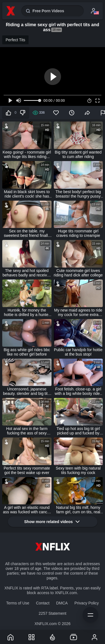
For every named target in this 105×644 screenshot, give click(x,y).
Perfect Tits (15, 40)
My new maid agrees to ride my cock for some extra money (78, 312)
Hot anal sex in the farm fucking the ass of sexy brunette (27, 431)
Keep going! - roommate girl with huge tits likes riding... (27, 154)
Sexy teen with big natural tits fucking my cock (78, 470)
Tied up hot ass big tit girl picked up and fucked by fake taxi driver (78, 431)
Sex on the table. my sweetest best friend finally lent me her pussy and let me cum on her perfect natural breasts (27, 233)
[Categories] (32, 637)
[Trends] (53, 637)
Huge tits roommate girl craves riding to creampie (78, 233)
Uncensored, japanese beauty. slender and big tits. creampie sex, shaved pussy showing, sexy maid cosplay (27, 391)
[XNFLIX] (11, 637)
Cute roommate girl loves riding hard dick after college (78, 273)
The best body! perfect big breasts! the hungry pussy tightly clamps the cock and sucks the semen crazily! (78, 194)
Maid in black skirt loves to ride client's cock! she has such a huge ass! (27, 194)
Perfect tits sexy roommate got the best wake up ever (27, 470)
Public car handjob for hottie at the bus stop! (78, 352)
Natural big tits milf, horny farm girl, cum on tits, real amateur (78, 510)
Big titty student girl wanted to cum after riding (78, 154)
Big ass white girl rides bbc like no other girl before (27, 352)
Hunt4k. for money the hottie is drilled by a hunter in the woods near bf (27, 312)
